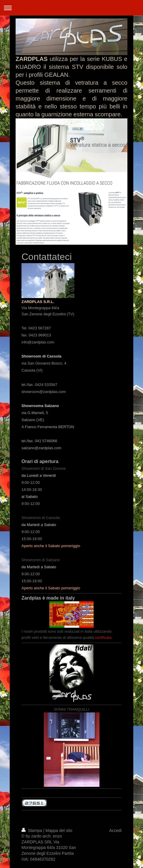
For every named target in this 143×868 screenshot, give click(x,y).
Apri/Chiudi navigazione (71, 8)
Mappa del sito (59, 830)
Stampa (32, 830)
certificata (103, 638)
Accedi (115, 830)
